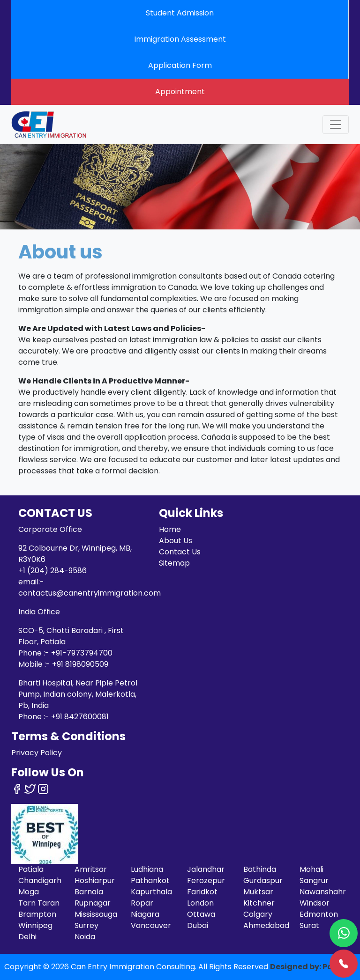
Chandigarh (40, 881)
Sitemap (174, 563)
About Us (176, 541)
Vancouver (151, 925)
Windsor (315, 903)
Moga (29, 892)
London (200, 903)
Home (170, 529)
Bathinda (260, 869)
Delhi (27, 937)
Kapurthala (151, 892)
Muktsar (258, 892)
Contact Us (180, 552)
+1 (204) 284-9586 (52, 571)
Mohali (311, 869)
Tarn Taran (39, 903)
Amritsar (91, 869)
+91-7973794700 (82, 653)
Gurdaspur (263, 881)
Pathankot (150, 881)
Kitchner (259, 903)
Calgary (258, 914)
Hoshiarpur (95, 881)
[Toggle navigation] (336, 125)
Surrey (86, 925)
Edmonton (319, 914)
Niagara (145, 914)
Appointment (180, 92)
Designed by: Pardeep (313, 967)
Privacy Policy (37, 753)
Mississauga (96, 914)
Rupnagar (93, 903)
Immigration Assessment (180, 39)
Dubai (198, 925)
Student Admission (180, 13)
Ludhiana (147, 869)
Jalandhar (206, 869)
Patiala (31, 869)
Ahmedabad (266, 925)
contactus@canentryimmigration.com (90, 593)
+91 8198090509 (80, 664)
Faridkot (202, 892)
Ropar (142, 903)
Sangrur (314, 881)
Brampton (37, 914)
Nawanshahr (323, 892)
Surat (309, 925)
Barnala (89, 892)
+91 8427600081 (80, 717)
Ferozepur (206, 881)
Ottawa (201, 914)
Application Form (180, 65)
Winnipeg (35, 925)
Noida (85, 937)
